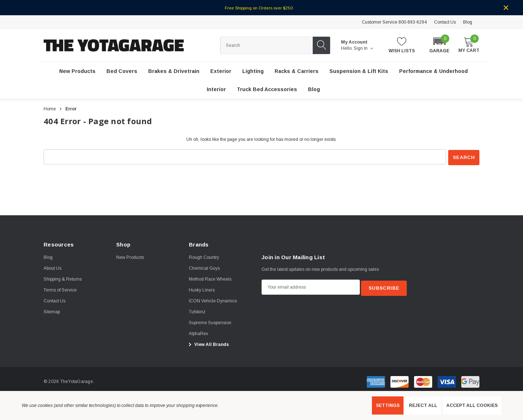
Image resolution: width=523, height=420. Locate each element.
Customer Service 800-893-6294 (394, 22)
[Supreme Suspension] (210, 322)
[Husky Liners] (202, 289)
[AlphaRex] (198, 333)
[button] (439, 45)
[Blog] (314, 90)
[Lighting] (253, 72)
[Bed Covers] (122, 72)
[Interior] (216, 90)
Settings (388, 405)
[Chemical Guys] (204, 268)
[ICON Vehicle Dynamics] (213, 300)
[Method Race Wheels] (210, 278)
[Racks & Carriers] (297, 72)
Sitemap (52, 311)
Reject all (423, 405)
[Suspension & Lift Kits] (359, 72)
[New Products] (77, 72)
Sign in (363, 48)
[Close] (506, 8)
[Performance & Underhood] (433, 72)
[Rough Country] (204, 257)
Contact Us (445, 22)
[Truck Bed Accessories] (267, 90)
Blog (468, 22)
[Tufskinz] (197, 311)
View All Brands (208, 344)
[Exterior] (221, 72)
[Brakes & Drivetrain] (174, 72)
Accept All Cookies (472, 405)
